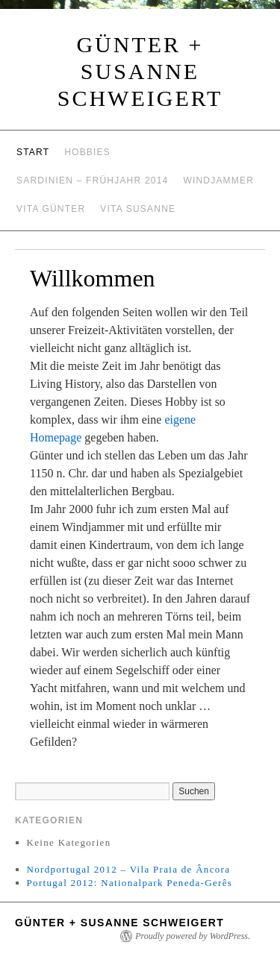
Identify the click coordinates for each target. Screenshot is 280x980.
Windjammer (218, 180)
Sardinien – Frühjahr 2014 (92, 180)
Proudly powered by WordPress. (193, 936)
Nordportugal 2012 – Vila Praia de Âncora (129, 869)
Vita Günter (51, 209)
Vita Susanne (138, 209)
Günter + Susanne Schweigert (140, 71)
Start (33, 152)
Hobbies (87, 152)
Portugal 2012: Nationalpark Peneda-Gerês (130, 883)
